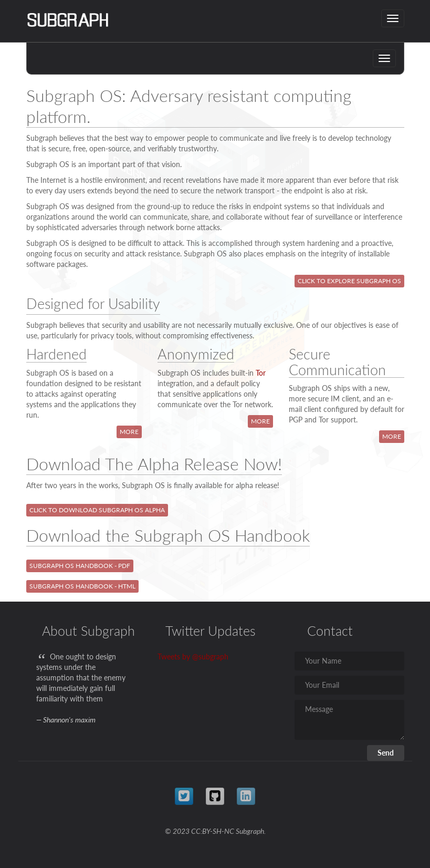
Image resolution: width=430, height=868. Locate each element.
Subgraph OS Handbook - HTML (82, 586)
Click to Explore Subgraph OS (349, 281)
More (129, 432)
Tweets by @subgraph (193, 657)
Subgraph (250, 831)
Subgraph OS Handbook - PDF (80, 566)
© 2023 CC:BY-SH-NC (200, 831)
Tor (261, 373)
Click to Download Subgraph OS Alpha (97, 510)
